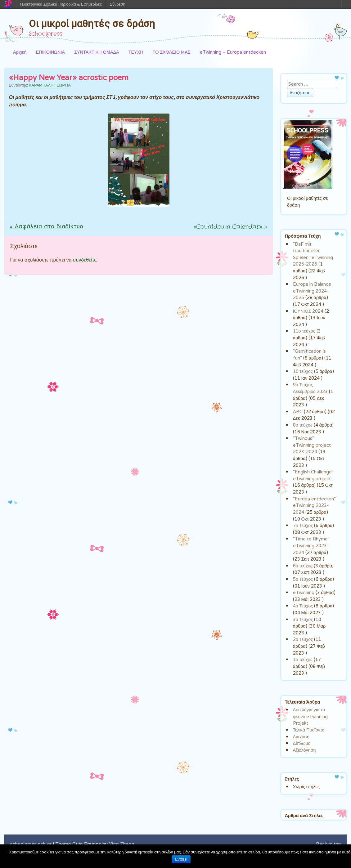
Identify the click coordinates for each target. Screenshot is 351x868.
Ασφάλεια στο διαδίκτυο (47, 227)
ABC (298, 412)
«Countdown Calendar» (230, 227)
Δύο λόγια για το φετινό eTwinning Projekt (310, 716)
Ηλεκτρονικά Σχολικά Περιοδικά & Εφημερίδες (61, 4)
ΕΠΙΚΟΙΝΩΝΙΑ (50, 52)
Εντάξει (181, 859)
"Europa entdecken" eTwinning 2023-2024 (314, 505)
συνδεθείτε (85, 260)
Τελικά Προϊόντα (309, 730)
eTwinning (304, 592)
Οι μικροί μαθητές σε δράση (92, 24)
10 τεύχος (303, 371)
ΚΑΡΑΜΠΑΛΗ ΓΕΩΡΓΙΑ (50, 85)
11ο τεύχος (304, 331)
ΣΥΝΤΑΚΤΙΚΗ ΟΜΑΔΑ (97, 52)
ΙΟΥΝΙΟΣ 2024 (308, 311)
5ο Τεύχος (303, 579)
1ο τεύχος (303, 659)
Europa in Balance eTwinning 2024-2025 (312, 291)
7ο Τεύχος (303, 525)
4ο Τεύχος (303, 606)
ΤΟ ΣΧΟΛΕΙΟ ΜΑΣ (172, 52)
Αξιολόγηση (304, 750)
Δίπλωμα (302, 743)
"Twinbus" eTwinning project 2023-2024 (312, 445)
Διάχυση (301, 737)
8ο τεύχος (303, 425)
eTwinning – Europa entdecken (233, 52)
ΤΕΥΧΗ (136, 52)
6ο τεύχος (303, 566)
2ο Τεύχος (303, 639)
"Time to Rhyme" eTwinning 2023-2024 (311, 545)
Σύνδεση (118, 4)
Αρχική (20, 52)
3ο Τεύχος (303, 619)
